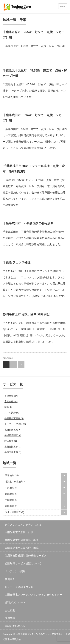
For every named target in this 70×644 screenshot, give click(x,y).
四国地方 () (11, 506)
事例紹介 (10, 579)
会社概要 (10, 610)
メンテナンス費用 (15, 571)
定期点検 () (11, 402)
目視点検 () (11, 396)
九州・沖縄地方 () (15, 512)
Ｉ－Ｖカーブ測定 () (15, 424)
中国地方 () (11, 500)
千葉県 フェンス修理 (17, 262)
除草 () (8, 407)
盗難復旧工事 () (13, 447)
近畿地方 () (11, 494)
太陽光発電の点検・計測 (19, 532)
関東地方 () (12, 475)
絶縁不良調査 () (13, 435)
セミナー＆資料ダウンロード (22, 587)
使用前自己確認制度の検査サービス (26, 556)
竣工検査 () (11, 441)
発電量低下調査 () (14, 418)
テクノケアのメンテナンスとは (23, 525)
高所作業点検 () (13, 430)
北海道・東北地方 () (16, 482)
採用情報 (10, 618)
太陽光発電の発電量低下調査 (22, 540)
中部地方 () (11, 488)
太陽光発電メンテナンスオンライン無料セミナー (33, 595)
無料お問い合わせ (15, 626)
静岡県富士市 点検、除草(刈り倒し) (27, 314)
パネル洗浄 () (12, 413)
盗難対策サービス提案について (23, 563)
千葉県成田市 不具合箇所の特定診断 (28, 223)
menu (63, 6)
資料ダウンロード (15, 602)
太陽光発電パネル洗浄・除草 (22, 548)
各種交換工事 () (13, 452)
